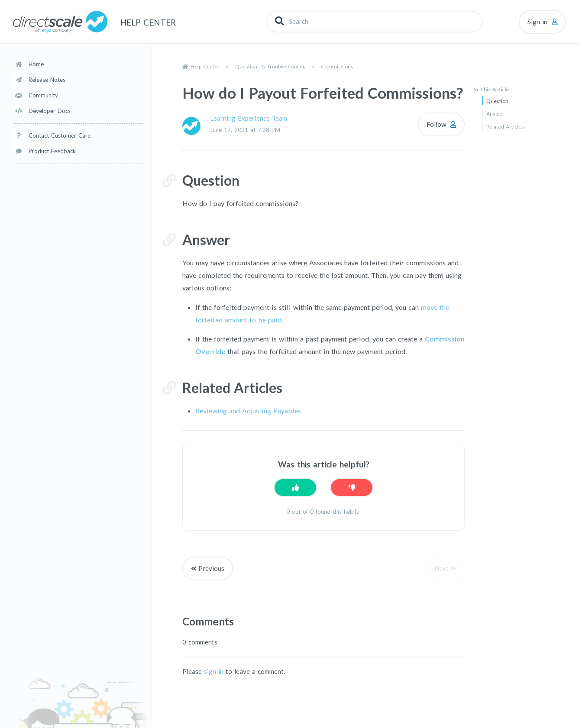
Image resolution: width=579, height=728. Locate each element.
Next (442, 568)
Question (497, 101)
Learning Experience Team (249, 118)
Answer (495, 114)
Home (36, 64)
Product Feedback (52, 151)
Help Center (205, 66)
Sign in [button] (537, 22)
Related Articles (505, 127)
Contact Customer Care (60, 135)
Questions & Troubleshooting (270, 66)
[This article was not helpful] (352, 488)
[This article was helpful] (295, 488)
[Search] (375, 21)
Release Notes (47, 80)
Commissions (337, 66)
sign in (214, 671)
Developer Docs (50, 111)
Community (43, 95)
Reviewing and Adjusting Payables (248, 411)
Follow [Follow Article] (436, 124)
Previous (211, 568)
